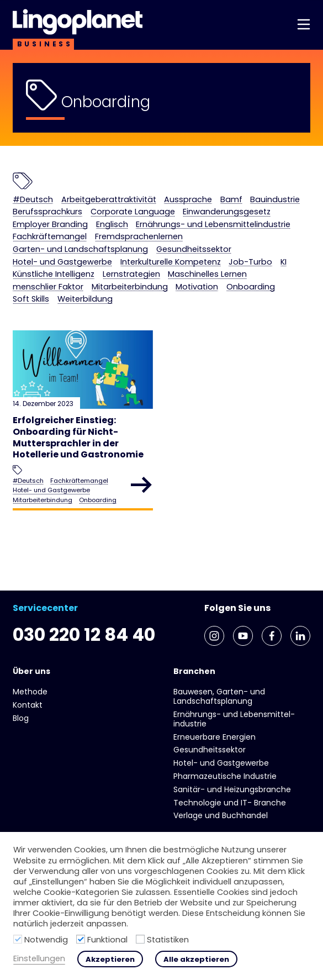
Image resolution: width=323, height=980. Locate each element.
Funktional (107, 940)
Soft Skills (31, 299)
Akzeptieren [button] (110, 959)
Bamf (231, 200)
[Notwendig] (18, 939)
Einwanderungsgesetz (227, 212)
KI (284, 262)
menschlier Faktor (48, 287)
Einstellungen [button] (39, 959)
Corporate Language (133, 212)
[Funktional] (81, 939)
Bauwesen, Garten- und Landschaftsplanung (219, 696)
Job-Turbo (250, 262)
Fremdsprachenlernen (139, 237)
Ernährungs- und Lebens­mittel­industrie (213, 225)
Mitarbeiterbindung (130, 287)
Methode (30, 692)
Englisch (112, 225)
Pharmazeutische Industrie (225, 776)
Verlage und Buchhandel (221, 815)
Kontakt (28, 705)
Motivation (197, 287)
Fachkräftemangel (50, 237)
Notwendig (46, 940)
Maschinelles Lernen (207, 274)
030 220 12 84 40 (84, 634)
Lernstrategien (131, 274)
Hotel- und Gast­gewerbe (62, 262)
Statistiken (168, 940)
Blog (21, 718)
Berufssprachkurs (47, 212)
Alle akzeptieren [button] (196, 959)
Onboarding (251, 287)
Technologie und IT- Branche (230, 803)
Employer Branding (50, 225)
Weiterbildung (85, 299)
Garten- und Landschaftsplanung (80, 249)
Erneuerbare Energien (215, 737)
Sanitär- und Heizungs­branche (232, 789)
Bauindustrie (275, 200)
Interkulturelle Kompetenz (171, 262)
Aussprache (188, 200)
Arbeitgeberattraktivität (109, 200)
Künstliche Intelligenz (54, 274)
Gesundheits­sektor (194, 249)
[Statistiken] (140, 939)
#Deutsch (33, 200)
